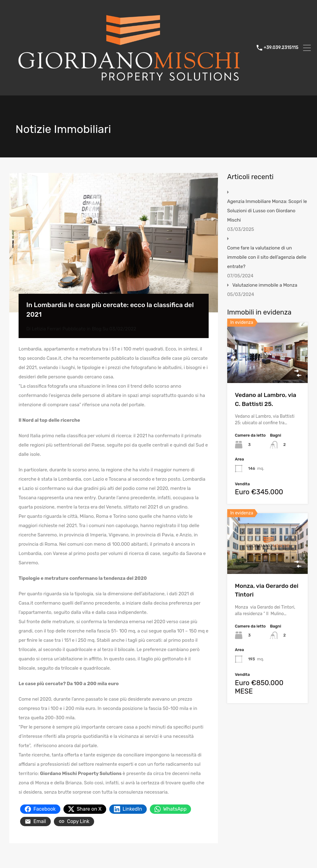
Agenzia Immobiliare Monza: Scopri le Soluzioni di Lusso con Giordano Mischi (267, 211)
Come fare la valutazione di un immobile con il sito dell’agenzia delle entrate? (267, 257)
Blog (96, 329)
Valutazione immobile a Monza (265, 285)
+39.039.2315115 (281, 48)
